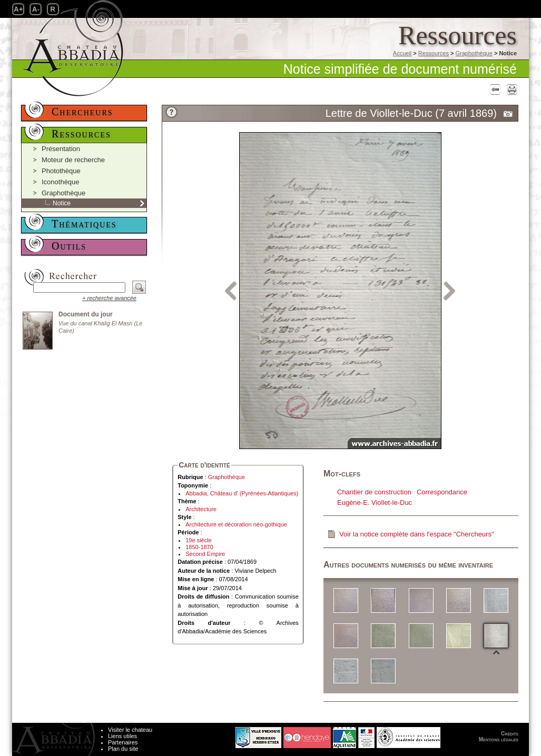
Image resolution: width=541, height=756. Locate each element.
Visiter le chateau (130, 730)
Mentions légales (499, 739)
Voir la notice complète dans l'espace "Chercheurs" (417, 534)
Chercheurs (82, 112)
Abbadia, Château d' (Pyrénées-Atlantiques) (242, 493)
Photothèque (61, 171)
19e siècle (199, 540)
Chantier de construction (374, 492)
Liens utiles (122, 736)
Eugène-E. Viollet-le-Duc (375, 503)
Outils (69, 246)
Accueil (402, 53)
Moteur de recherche (73, 160)
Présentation (61, 149)
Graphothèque (474, 53)
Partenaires (123, 742)
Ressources (434, 53)
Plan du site (123, 749)
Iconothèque (61, 182)
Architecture (201, 509)
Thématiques (84, 224)
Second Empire (205, 554)
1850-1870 (199, 547)
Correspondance (442, 492)
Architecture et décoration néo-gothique (236, 524)
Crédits (510, 734)
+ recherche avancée (109, 298)
